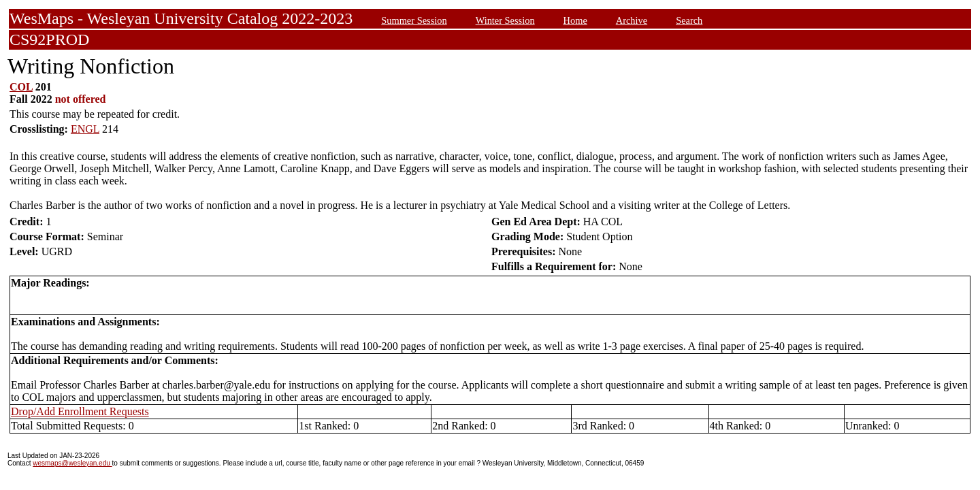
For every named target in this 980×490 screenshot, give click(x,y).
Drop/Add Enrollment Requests (80, 411)
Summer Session (414, 20)
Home (575, 20)
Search (689, 20)
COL (21, 87)
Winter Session (505, 20)
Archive (632, 20)
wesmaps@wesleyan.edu (72, 463)
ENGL (85, 129)
